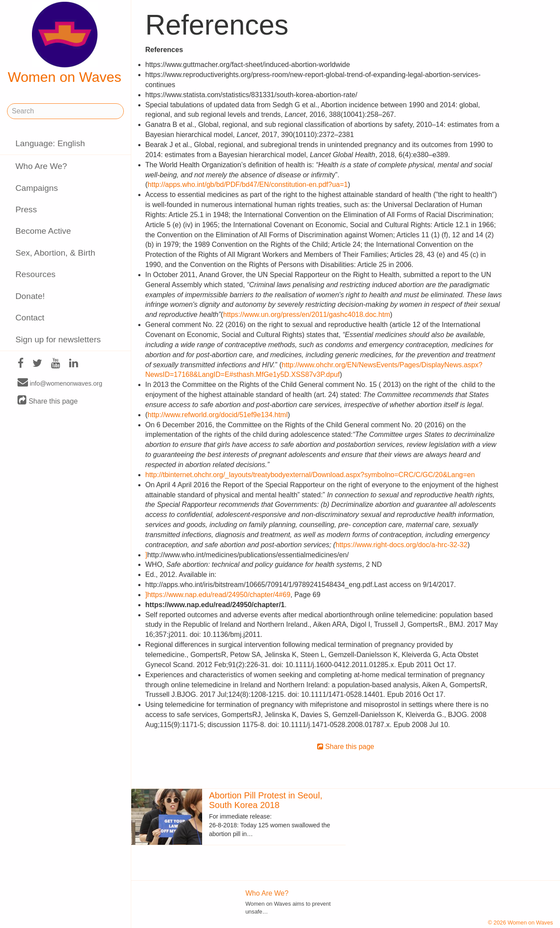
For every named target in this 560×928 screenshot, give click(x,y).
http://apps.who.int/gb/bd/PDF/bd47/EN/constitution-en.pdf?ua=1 (248, 185)
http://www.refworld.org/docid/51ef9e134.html (217, 415)
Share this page (48, 401)
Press (26, 209)
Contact (30, 318)
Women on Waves (65, 43)
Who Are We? (41, 166)
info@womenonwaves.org (60, 383)
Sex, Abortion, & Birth (55, 253)
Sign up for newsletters (58, 339)
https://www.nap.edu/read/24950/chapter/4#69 (219, 595)
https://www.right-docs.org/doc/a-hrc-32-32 (401, 545)
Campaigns (37, 188)
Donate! (30, 296)
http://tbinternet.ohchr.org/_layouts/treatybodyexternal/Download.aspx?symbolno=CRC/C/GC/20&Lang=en (310, 475)
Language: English (50, 143)
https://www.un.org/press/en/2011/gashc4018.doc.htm (307, 315)
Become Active (43, 231)
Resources (35, 274)
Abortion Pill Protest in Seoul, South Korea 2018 (266, 800)
